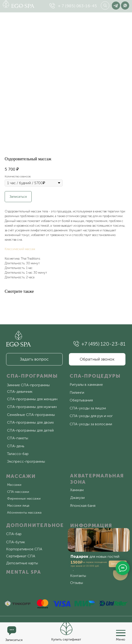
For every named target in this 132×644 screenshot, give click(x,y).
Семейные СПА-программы (31, 415)
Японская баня (83, 506)
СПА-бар (14, 534)
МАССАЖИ (21, 476)
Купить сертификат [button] (66, 639)
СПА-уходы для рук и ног (91, 416)
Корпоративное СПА (24, 549)
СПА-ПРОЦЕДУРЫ (95, 376)
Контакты (78, 576)
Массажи (14, 485)
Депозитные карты (22, 563)
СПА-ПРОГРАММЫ (32, 376)
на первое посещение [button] (95, 562)
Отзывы (77, 583)
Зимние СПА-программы (28, 385)
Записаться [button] (14, 640)
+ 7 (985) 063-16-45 (77, 6)
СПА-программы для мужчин (32, 407)
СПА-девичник (20, 392)
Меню (121, 639)
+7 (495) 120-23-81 (103, 344)
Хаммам (77, 490)
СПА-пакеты (18, 438)
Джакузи (77, 498)
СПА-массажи (18, 492)
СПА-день (16, 446)
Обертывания (81, 400)
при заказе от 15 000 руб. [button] (85, 566)
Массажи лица (18, 506)
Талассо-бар (18, 454)
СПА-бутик (15, 542)
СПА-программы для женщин (32, 399)
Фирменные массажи (24, 499)
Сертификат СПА (21, 556)
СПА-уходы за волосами (91, 424)
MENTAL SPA (24, 572)
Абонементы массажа (24, 513)
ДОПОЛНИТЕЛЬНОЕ (35, 525)
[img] (52, 6)
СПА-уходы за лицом (88, 408)
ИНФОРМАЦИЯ (91, 525)
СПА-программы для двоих (30, 422)
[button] (66, 627)
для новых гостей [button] (95, 556)
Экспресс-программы (26, 461)
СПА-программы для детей (30, 430)
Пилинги (77, 392)
